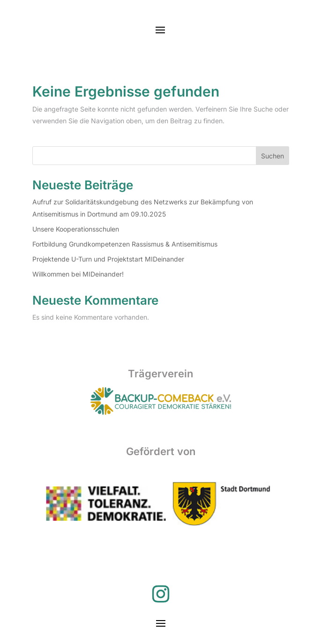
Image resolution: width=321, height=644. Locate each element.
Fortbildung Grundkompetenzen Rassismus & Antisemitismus (125, 244)
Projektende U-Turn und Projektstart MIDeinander (108, 259)
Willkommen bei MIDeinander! (78, 274)
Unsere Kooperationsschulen (76, 229)
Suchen (272, 156)
